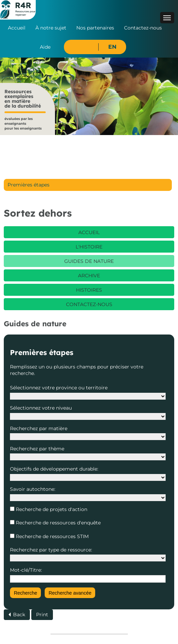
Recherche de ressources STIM (52, 536)
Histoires (89, 290)
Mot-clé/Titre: (26, 570)
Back (19, 615)
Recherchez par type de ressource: (51, 550)
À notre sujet (51, 28)
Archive (89, 276)
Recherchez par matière (39, 428)
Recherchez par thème (37, 449)
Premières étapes (29, 185)
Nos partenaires (95, 28)
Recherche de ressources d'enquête (58, 523)
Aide (45, 47)
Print (42, 615)
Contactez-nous (143, 28)
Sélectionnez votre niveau (41, 408)
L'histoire (89, 247)
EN (112, 47)
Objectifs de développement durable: (54, 469)
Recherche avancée (70, 593)
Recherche (25, 593)
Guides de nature (89, 261)
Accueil (17, 28)
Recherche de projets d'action (51, 509)
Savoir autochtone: (33, 489)
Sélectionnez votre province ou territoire (59, 388)
